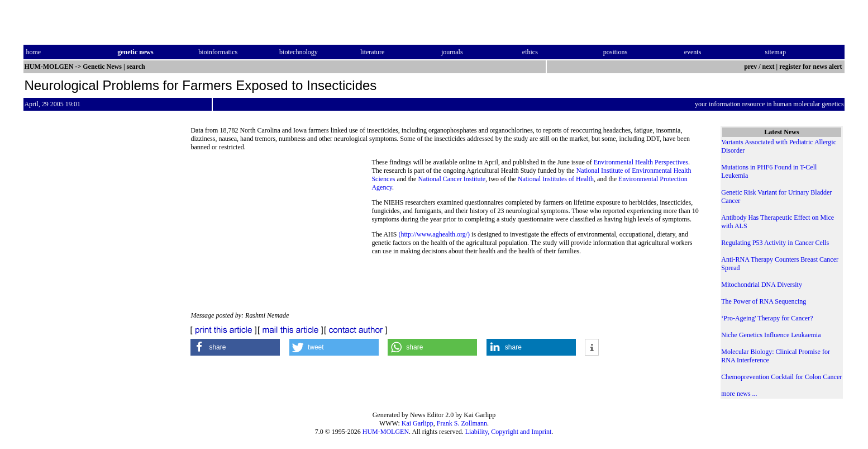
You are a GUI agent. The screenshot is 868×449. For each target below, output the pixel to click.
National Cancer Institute (452, 179)
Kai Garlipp (418, 423)
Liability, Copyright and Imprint (509, 432)
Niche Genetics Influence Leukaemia (771, 335)
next (769, 67)
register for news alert (811, 67)
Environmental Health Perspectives (641, 162)
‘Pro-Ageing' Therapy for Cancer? (767, 318)
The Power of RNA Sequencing (764, 301)
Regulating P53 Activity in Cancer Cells (775, 243)
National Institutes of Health (556, 179)
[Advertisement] (281, 235)
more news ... (739, 394)
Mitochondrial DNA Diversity (762, 285)
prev (750, 67)
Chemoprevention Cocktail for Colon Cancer (781, 377)
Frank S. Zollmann (462, 423)
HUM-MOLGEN (386, 432)
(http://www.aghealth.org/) (434, 234)
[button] (235, 347)
